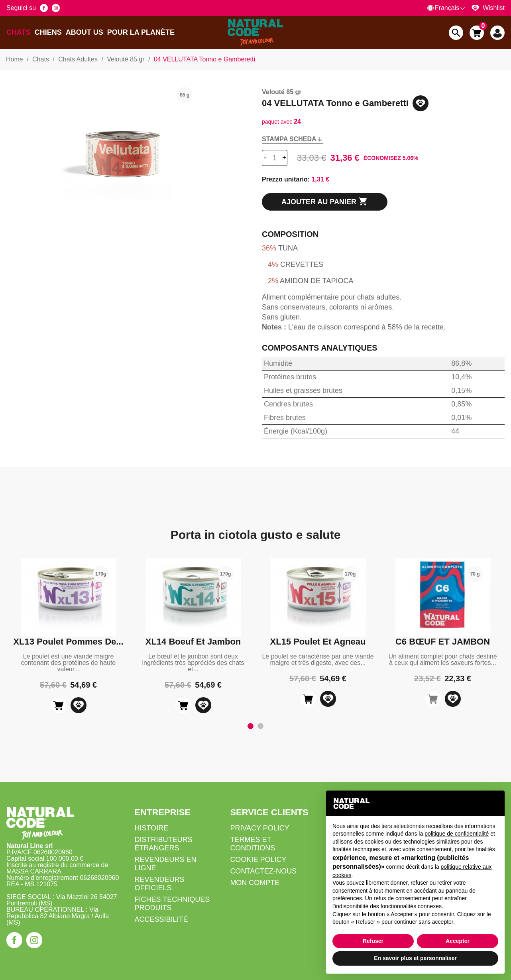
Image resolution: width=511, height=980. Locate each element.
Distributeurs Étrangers (164, 844)
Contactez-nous (263, 871)
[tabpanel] (68, 636)
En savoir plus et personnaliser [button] (415, 958)
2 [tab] (261, 726)
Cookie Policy (258, 860)
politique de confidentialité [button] (457, 834)
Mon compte (255, 883)
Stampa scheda (292, 139)
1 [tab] (251, 726)
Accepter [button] (458, 941)
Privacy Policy (259, 828)
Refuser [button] (373, 941)
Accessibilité (161, 919)
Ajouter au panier (325, 202)
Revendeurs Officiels (160, 884)
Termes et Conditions (253, 844)
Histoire (152, 828)
